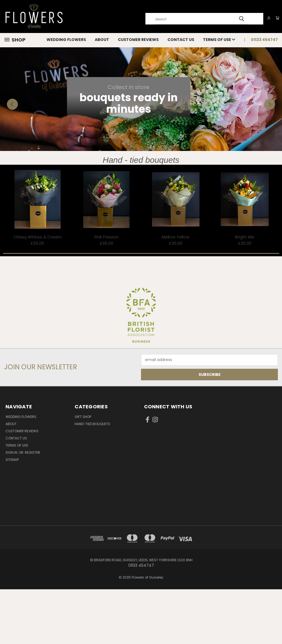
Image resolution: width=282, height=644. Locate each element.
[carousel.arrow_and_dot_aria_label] (134, 196)
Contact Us (181, 40)
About (102, 40)
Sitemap (12, 514)
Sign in (12, 507)
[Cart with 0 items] (276, 18)
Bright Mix (245, 292)
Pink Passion (106, 292)
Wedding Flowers (66, 40)
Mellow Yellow (176, 292)
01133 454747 (264, 40)
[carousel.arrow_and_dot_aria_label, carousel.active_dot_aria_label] (128, 196)
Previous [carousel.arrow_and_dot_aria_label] (12, 134)
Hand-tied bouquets (92, 479)
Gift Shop (83, 471)
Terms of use (219, 40)
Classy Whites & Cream (37, 292)
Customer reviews (138, 40)
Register (32, 507)
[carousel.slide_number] (141, 126)
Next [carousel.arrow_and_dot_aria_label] (270, 134)
